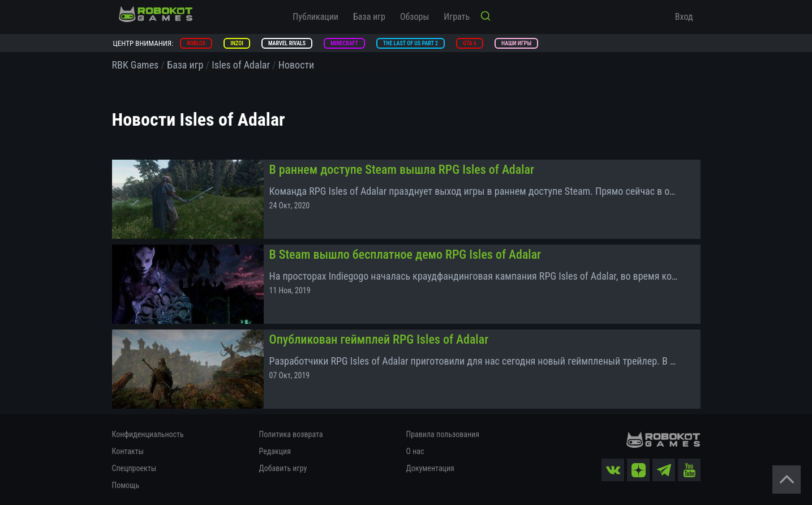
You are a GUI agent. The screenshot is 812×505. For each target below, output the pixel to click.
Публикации (315, 17)
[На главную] (156, 14)
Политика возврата (291, 434)
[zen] (638, 470)
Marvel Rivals (287, 43)
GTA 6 (470, 43)
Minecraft (344, 43)
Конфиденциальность (148, 434)
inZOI (237, 43)
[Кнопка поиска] (486, 17)
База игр (369, 17)
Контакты (128, 451)
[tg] (664, 470)
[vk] (613, 470)
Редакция (275, 451)
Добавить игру (283, 468)
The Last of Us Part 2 (411, 43)
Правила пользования (443, 434)
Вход (684, 17)
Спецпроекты (134, 468)
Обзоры (414, 17)
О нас (415, 451)
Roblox (196, 43)
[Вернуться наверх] (787, 480)
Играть (457, 17)
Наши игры (516, 43)
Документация (430, 468)
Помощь (126, 485)
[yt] (689, 470)
